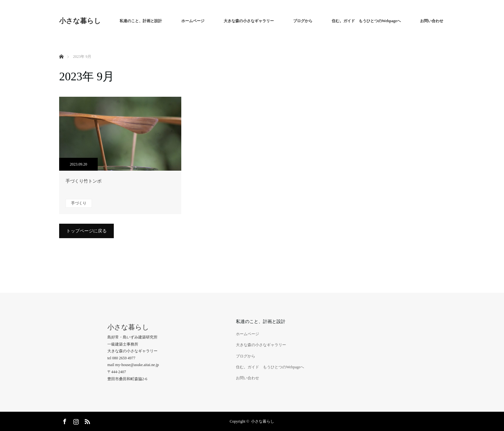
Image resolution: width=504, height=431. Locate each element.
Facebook (64, 420)
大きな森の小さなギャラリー (249, 21)
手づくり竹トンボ (84, 181)
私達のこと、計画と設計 (141, 21)
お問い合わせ (432, 21)
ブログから (303, 21)
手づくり (79, 203)
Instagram (75, 420)
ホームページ (193, 21)
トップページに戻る (86, 231)
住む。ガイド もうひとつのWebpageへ (366, 21)
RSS (86, 420)
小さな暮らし (80, 21)
